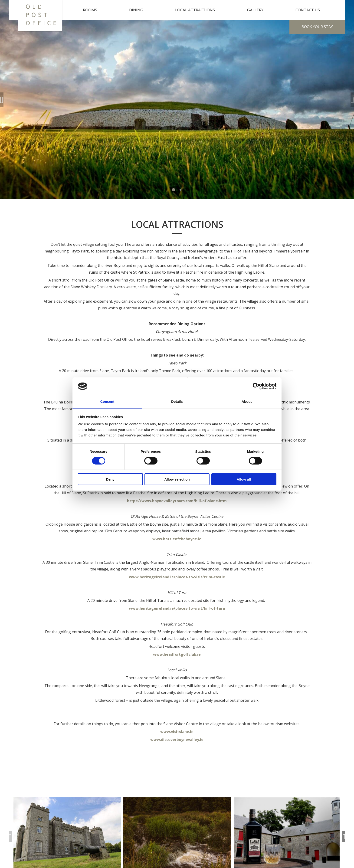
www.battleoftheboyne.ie (177, 539)
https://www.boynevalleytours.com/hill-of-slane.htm (177, 501)
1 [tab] (174, 190)
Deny (110, 479)
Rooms (90, 10)
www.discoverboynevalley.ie (177, 740)
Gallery (255, 10)
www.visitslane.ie (177, 732)
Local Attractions (195, 10)
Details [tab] (177, 401)
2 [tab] (180, 190)
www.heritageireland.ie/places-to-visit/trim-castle (177, 577)
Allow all (244, 479)
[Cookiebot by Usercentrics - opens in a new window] (256, 386)
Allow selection (177, 479)
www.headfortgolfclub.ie (177, 654)
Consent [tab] (107, 401)
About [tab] (247, 401)
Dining (136, 10)
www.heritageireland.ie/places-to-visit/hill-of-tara (177, 608)
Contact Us (308, 10)
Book (317, 27)
